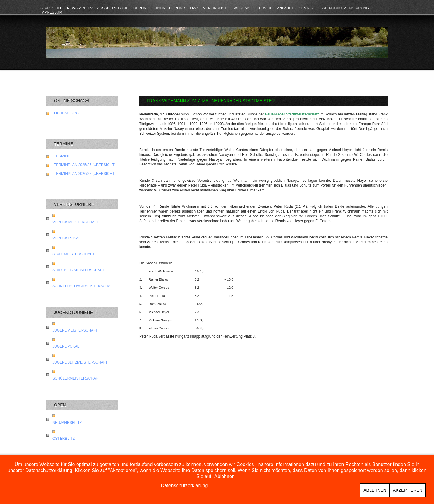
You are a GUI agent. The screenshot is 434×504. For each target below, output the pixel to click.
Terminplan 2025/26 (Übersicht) (85, 165)
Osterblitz (64, 439)
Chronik (142, 8)
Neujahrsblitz (67, 423)
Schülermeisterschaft (76, 378)
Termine (62, 156)
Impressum (51, 12)
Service (265, 8)
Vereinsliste (216, 8)
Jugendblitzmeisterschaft (80, 362)
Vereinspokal (66, 238)
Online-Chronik (170, 8)
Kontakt (307, 8)
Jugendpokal (66, 346)
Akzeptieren (408, 490)
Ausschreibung (113, 8)
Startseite (51, 8)
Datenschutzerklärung (344, 8)
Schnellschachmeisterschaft (84, 286)
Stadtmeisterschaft (74, 254)
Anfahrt (285, 8)
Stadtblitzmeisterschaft (78, 270)
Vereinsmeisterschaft (76, 222)
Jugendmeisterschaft (75, 330)
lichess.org (66, 113)
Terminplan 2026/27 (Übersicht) (85, 174)
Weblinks (243, 8)
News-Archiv (80, 8)
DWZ (194, 8)
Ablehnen (375, 490)
